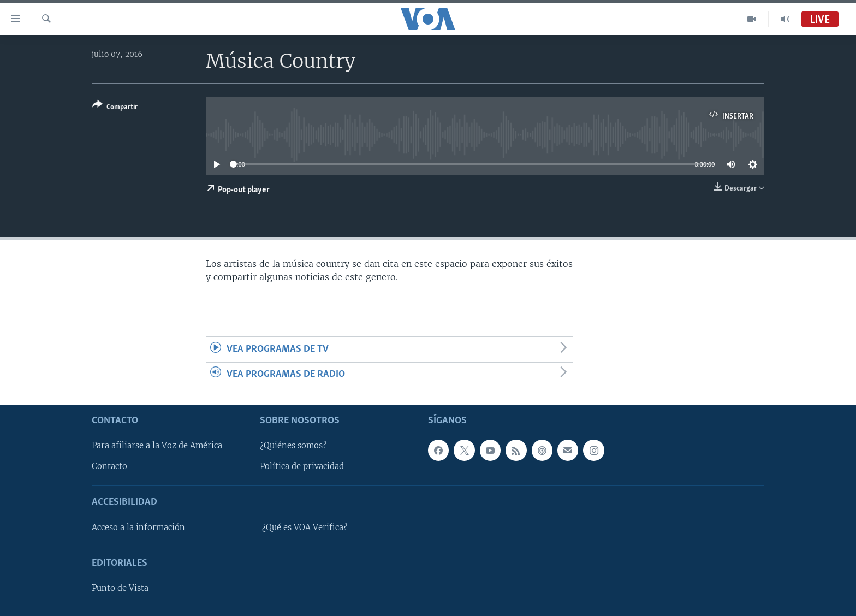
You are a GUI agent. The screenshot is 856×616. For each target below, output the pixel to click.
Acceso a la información (138, 528)
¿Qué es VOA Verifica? (305, 528)
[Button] (115, 108)
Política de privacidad (302, 466)
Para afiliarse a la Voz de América (157, 446)
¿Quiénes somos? (293, 446)
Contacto (109, 466)
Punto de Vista (120, 588)
